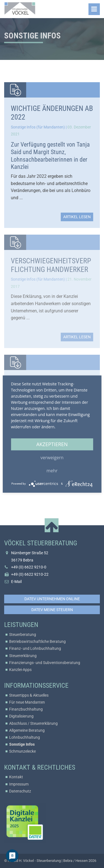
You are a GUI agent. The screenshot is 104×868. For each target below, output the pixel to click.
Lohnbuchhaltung (25, 737)
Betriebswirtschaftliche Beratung (37, 641)
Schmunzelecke (22, 751)
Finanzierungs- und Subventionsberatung (45, 663)
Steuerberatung (23, 634)
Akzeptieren (52, 444)
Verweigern (52, 458)
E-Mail (16, 582)
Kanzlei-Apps (20, 670)
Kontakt (16, 777)
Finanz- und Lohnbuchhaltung (35, 648)
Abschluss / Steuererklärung (33, 723)
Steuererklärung (23, 656)
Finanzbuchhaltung (26, 709)
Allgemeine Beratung (27, 730)
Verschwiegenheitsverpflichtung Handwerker (51, 265)
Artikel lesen (77, 217)
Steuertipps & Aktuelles (29, 695)
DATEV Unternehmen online (52, 599)
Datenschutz (20, 791)
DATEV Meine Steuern (52, 610)
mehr (52, 471)
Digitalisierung (21, 716)
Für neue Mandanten (27, 702)
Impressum (19, 784)
